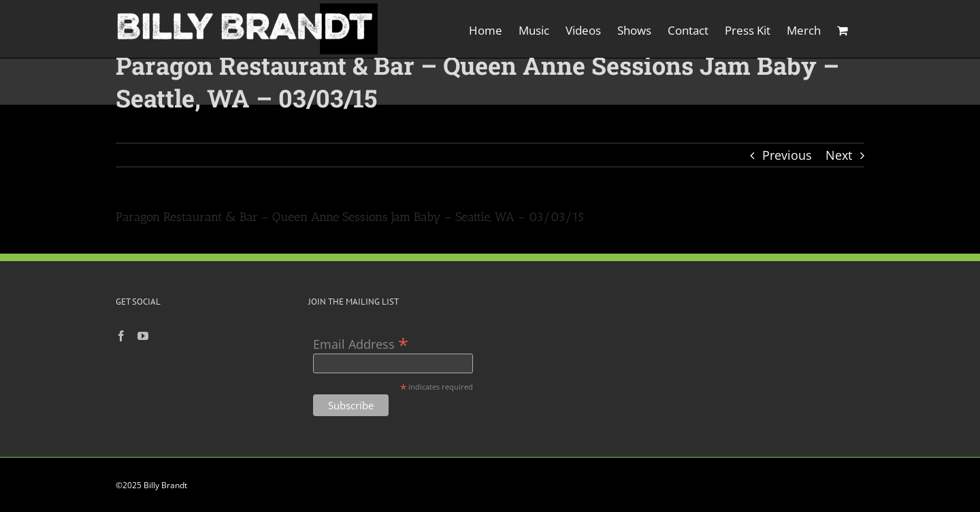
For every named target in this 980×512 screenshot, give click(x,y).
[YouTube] (143, 336)
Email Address (361, 343)
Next (839, 155)
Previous (787, 155)
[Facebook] (121, 336)
